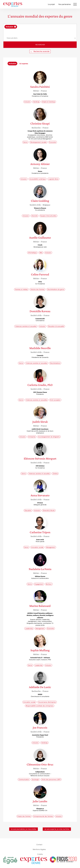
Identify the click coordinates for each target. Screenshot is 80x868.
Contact (39, 844)
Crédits (40, 854)
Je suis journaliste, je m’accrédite (24, 829)
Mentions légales (39, 849)
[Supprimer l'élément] (15, 27)
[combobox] (40, 30)
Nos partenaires (65, 4)
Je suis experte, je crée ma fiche (57, 829)
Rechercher (40, 45)
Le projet (51, 4)
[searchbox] (40, 32)
